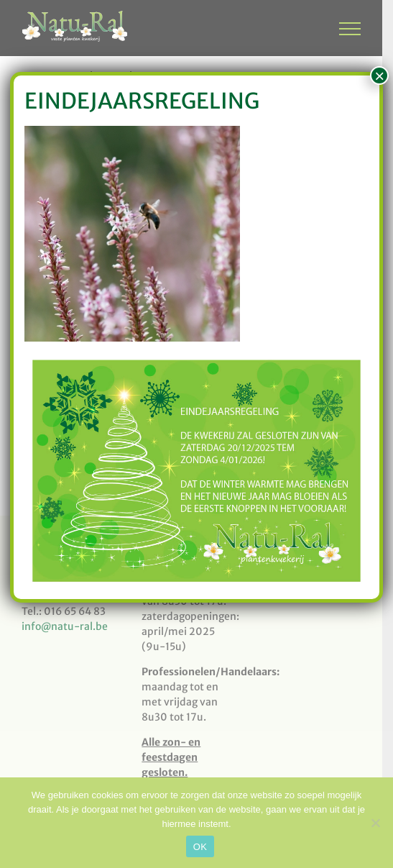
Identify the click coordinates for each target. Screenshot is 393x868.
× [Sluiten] (379, 76)
